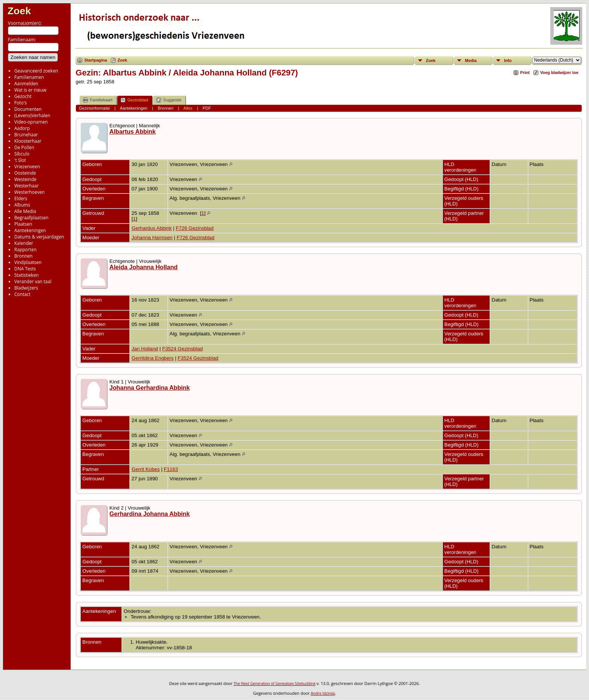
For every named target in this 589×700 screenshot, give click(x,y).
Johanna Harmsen (152, 238)
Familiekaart (98, 100)
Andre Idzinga (323, 693)
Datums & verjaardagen (39, 237)
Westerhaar (26, 186)
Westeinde (25, 179)
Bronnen (23, 256)
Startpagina (96, 60)
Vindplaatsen (28, 262)
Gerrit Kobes (146, 469)
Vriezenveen (27, 167)
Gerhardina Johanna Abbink (150, 514)
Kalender (24, 243)
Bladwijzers (26, 288)
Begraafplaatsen (31, 218)
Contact (22, 294)
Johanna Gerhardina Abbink (150, 388)
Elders (21, 198)
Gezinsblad (134, 100)
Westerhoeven (29, 192)
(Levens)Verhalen (32, 115)
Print (525, 72)
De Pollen (24, 147)
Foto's (20, 103)
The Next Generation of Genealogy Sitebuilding (275, 683)
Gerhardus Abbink (152, 228)
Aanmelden (26, 84)
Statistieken (26, 275)
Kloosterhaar (28, 141)
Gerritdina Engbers (153, 358)
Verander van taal (33, 281)
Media (471, 60)
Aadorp (22, 128)
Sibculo (22, 154)
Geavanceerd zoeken (36, 71)
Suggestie (169, 100)
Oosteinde (25, 173)
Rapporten (25, 250)
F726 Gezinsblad (195, 228)
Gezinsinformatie (94, 108)
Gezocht (23, 96)
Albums (22, 205)
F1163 (171, 469)
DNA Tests (25, 269)
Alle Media (25, 211)
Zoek (19, 11)
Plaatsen (23, 224)
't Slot (20, 160)
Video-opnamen (31, 122)
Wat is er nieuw (30, 90)
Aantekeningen (30, 230)
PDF (207, 108)
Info (508, 60)
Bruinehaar (26, 135)
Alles (188, 108)
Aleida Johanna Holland (143, 267)
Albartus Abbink (132, 132)
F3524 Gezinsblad (183, 349)
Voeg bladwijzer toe (559, 72)
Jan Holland (145, 349)
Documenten (28, 109)
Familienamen (29, 77)
